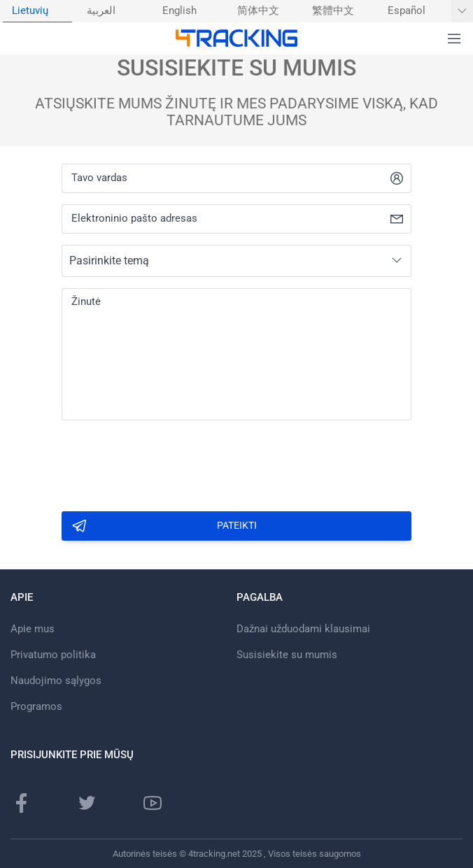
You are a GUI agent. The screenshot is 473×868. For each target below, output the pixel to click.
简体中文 (258, 11)
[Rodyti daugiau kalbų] (462, 11)
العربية (101, 11)
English (179, 11)
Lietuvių (30, 11)
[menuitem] (37, 11)
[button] (454, 39)
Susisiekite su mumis (287, 655)
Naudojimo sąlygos (56, 681)
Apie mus (33, 629)
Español (407, 11)
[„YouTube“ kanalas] (153, 803)
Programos (36, 706)
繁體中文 (333, 11)
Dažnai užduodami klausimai (303, 629)
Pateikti (164, 526)
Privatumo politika (53, 655)
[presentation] (168, 462)
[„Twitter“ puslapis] (87, 803)
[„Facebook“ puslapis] (22, 803)
